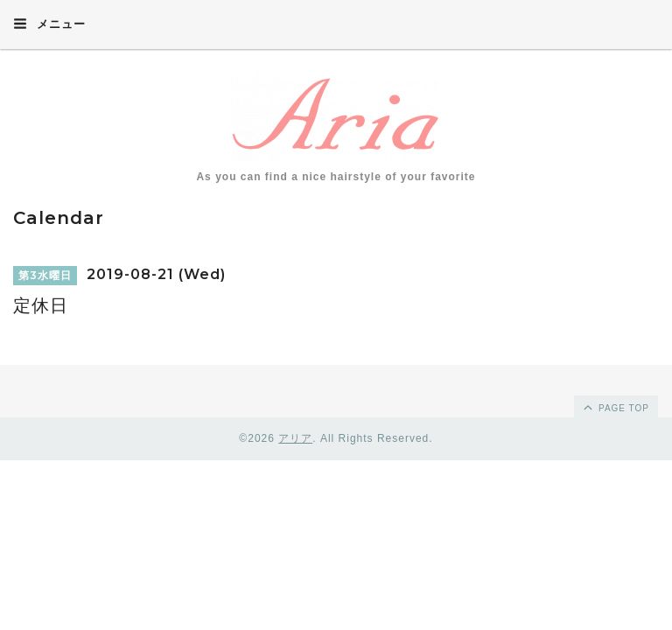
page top (615, 407)
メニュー (49, 24)
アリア (295, 438)
